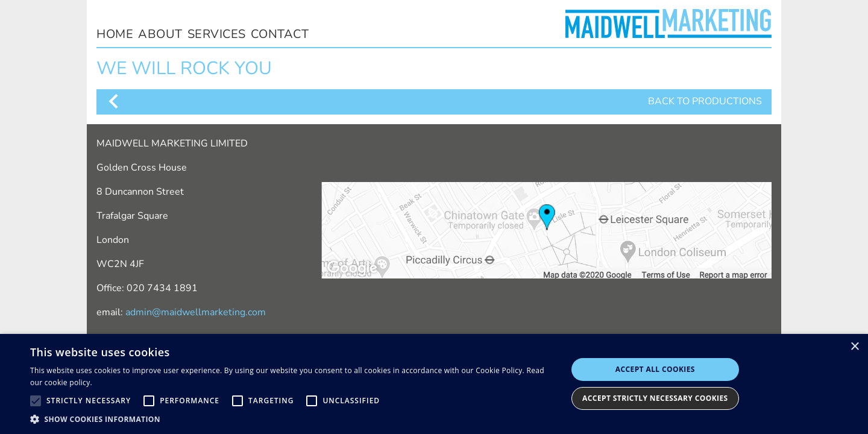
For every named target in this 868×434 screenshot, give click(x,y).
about (160, 34)
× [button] (854, 347)
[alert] (434, 384)
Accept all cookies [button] (655, 369)
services (217, 34)
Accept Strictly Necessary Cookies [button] (655, 398)
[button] (291, 419)
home (115, 34)
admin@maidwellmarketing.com (196, 312)
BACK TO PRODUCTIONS (434, 101)
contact (280, 34)
